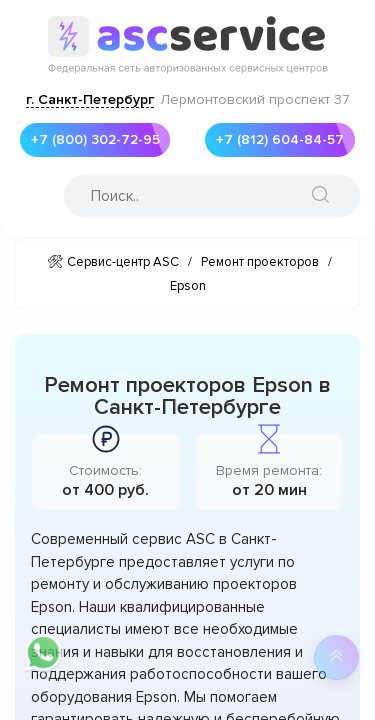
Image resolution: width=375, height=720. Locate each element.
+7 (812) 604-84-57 (274, 140)
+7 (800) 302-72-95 (90, 140)
